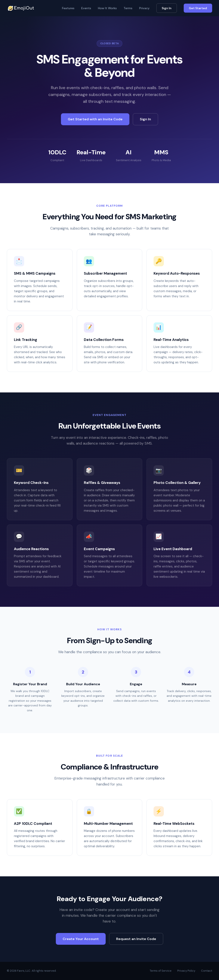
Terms (128, 8)
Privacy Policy (186, 971)
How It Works (107, 8)
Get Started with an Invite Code (95, 119)
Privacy (144, 8)
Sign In (167, 8)
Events (86, 8)
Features (68, 8)
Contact (207, 971)
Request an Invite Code (136, 939)
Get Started (198, 8)
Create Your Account (81, 939)
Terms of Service (161, 971)
